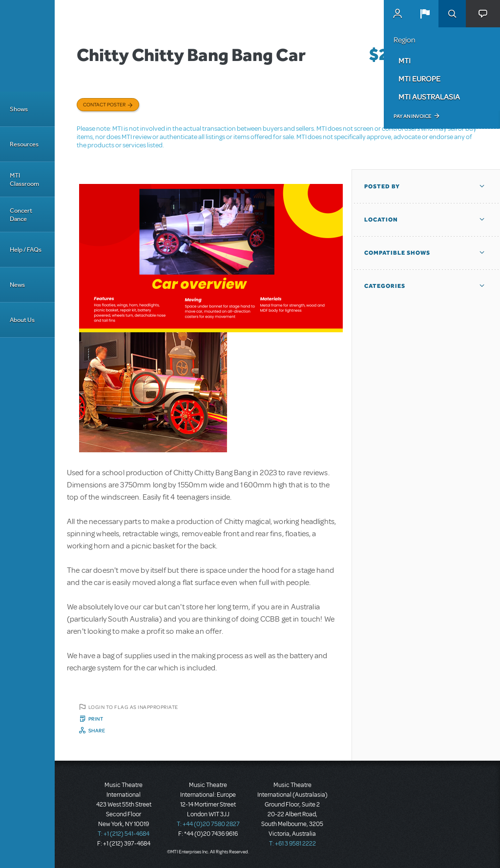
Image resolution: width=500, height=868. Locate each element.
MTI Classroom (24, 180)
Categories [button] (385, 286)
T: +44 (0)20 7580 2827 (208, 824)
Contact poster (104, 104)
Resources (24, 144)
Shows (19, 109)
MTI (405, 61)
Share (97, 730)
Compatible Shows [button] (397, 253)
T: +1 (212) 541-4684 (124, 834)
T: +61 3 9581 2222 (292, 844)
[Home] (27, 46)
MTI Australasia (429, 97)
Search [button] (452, 14)
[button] (425, 14)
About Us (22, 320)
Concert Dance (21, 215)
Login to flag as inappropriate (133, 707)
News (17, 285)
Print (96, 719)
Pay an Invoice (412, 116)
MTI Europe (419, 79)
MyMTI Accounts (397, 14)
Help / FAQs (26, 250)
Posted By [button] (382, 186)
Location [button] (381, 220)
